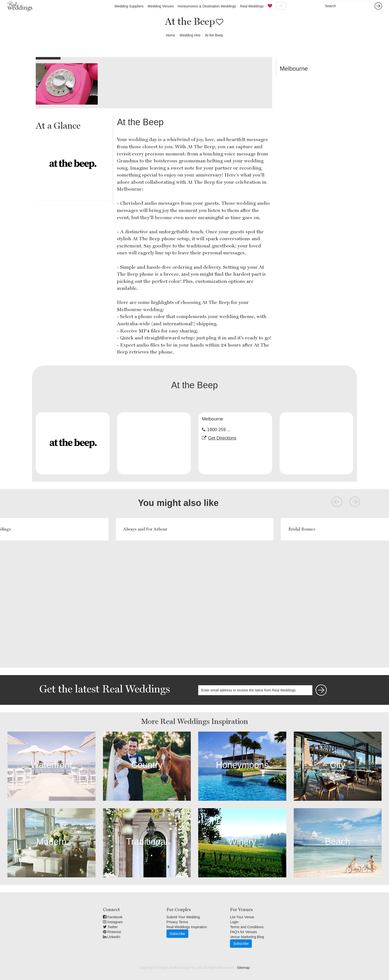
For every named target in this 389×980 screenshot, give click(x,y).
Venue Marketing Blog (247, 937)
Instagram (113, 922)
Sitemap (243, 968)
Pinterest (112, 932)
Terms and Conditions (247, 927)
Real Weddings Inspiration (187, 927)
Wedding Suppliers (129, 6)
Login (234, 922)
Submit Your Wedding (183, 917)
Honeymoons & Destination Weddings (207, 6)
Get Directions (222, 438)
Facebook (113, 917)
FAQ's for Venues (243, 932)
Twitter (110, 927)
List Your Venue (242, 917)
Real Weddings (252, 6)
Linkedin (112, 937)
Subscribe (177, 934)
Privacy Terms (177, 922)
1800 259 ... (219, 430)
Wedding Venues (161, 6)
